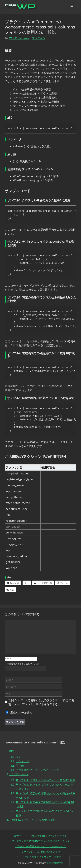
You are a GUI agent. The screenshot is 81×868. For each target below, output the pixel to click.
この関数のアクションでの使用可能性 (33, 820)
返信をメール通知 (19, 712)
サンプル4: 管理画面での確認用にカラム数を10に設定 (45, 804)
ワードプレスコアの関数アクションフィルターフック (41, 841)
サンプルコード (19, 774)
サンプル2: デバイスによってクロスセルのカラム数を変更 (45, 787)
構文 (18, 757)
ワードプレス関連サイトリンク (34, 857)
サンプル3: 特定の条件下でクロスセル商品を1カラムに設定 (45, 796)
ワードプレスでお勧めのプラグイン (41, 852)
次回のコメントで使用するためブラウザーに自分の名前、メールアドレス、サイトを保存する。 (41, 702)
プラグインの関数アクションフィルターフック (40, 846)
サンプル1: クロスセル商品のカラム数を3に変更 (45, 780)
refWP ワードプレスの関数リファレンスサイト (41, 836)
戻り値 (20, 766)
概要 (12, 751)
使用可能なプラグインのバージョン (38, 770)
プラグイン (39, 38)
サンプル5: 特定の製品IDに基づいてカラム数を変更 (45, 813)
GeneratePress (55, 863)
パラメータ (22, 761)
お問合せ (59, 857)
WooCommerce (19, 38)
